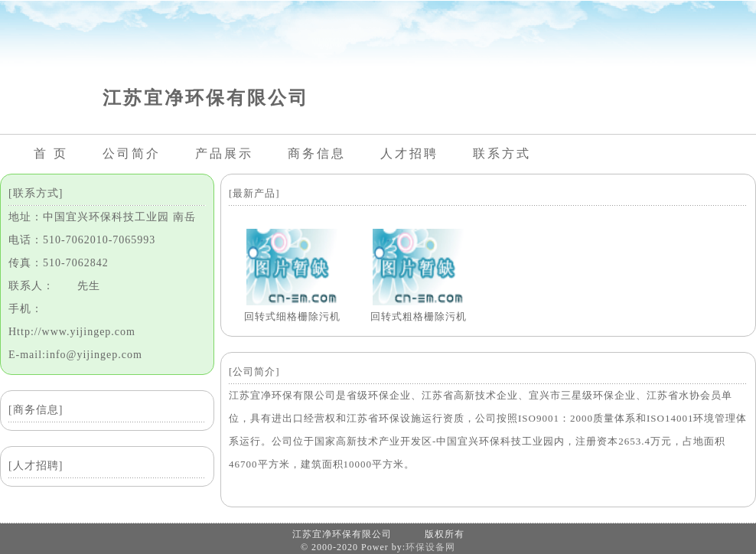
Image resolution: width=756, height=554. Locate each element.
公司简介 (132, 153)
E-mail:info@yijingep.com (75, 355)
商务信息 (317, 153)
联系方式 (502, 153)
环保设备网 (430, 547)
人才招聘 (409, 153)
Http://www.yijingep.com (72, 332)
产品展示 (224, 153)
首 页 (51, 153)
